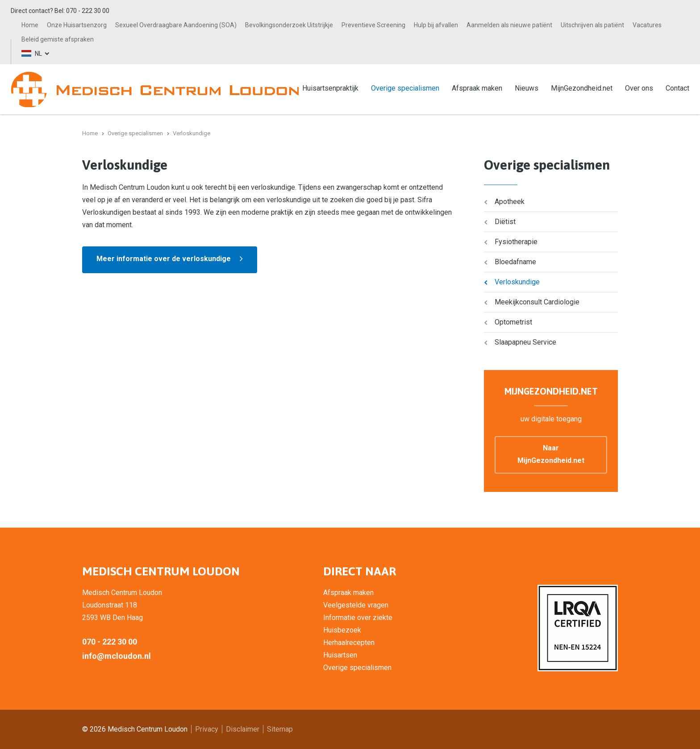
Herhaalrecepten (349, 643)
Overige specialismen (405, 88)
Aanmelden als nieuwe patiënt (509, 25)
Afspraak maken (477, 88)
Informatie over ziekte (358, 618)
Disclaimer (243, 729)
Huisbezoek (342, 630)
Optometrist (513, 322)
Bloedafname (515, 262)
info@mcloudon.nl (117, 656)
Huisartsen (340, 655)
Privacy (207, 729)
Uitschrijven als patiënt (592, 25)
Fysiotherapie (516, 242)
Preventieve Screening (373, 25)
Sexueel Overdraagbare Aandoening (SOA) (176, 25)
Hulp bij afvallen (436, 25)
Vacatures (647, 25)
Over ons (639, 88)
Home (30, 25)
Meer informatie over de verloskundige (164, 259)
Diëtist (505, 222)
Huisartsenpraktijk (330, 88)
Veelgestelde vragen (356, 605)
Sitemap (280, 729)
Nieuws (527, 88)
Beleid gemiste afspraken (58, 39)
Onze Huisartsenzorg (77, 25)
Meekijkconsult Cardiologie (537, 302)
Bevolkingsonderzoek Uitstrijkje (289, 25)
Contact (677, 88)
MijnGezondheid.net (582, 88)
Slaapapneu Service (525, 342)
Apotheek (510, 202)
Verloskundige (517, 282)
